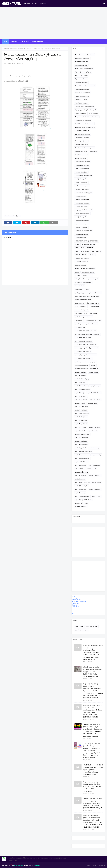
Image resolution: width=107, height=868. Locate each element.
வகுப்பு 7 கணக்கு (80, 469)
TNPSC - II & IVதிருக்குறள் (82, 251)
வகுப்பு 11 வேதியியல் (81, 410)
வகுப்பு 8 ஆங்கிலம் (95, 476)
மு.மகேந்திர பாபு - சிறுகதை (83, 351)
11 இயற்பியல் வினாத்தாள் (82, 93)
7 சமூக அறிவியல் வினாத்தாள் (83, 193)
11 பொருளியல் (93, 113)
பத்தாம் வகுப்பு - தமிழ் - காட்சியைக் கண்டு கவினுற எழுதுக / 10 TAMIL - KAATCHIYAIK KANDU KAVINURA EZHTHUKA (92, 672)
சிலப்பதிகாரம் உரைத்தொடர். (83, 282)
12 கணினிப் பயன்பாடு (81, 155)
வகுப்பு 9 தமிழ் (97, 496)
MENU (74, 614)
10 (75, 55)
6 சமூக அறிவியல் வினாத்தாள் (83, 176)
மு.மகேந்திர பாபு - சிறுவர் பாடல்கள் (85, 355)
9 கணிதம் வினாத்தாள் (81, 227)
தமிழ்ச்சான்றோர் (80, 303)
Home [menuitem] (6, 41)
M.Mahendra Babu (11, 63)
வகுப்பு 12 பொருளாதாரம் (82, 434)
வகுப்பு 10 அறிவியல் (81, 382)
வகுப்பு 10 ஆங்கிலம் (81, 386)
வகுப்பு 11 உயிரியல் (80, 372)
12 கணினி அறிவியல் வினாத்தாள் (84, 148)
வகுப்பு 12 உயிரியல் (81, 427)
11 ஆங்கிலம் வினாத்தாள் (82, 89)
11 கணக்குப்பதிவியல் (81, 100)
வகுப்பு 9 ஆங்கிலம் (95, 489)
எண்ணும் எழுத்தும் (80, 265)
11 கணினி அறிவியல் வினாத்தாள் (84, 107)
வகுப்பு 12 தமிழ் (93, 372)
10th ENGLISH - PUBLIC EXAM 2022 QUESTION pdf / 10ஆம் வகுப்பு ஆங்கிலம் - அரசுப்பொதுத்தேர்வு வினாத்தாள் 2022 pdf (93, 770)
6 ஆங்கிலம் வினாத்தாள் (82, 169)
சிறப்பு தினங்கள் (80, 286)
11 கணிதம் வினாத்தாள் (81, 103)
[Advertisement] (53, 23)
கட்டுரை (77, 276)
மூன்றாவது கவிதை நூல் (82, 365)
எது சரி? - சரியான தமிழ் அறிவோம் (85, 269)
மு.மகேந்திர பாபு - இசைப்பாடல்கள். (85, 331)
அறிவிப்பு (92, 255)
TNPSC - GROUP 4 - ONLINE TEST (84, 248)
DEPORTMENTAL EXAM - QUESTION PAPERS (86, 241)
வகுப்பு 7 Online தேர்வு (81, 462)
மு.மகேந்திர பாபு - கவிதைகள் (83, 341)
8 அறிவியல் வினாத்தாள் (82, 200)
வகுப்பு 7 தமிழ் (92, 469)
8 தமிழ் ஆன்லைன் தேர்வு (82, 213)
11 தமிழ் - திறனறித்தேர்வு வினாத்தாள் (85, 110)
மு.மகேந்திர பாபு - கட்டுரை (83, 338)
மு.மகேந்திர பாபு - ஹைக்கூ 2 (83, 358)
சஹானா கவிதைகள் (93, 279)
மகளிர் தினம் (79, 320)
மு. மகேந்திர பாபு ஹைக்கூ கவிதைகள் (86, 324)
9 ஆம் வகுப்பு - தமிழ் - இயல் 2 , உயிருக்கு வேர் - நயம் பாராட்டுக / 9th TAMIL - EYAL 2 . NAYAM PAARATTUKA (93, 786)
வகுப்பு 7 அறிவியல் (80, 465)
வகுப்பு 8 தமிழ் (97, 483)
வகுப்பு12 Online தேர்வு (81, 503)
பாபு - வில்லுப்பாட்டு (81, 313)
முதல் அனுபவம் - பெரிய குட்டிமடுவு (86, 362)
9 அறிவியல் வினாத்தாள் (82, 220)
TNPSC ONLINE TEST (80, 255)
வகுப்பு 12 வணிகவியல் (82, 438)
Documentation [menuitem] (38, 41)
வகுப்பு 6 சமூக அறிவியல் (82, 455)
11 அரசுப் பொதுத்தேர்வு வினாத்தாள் (85, 86)
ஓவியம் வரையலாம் (88, 272)
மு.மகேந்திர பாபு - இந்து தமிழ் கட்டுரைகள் (87, 334)
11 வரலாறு (78, 117)
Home (27, 4)
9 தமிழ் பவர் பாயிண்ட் (81, 234)
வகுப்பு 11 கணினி (80, 403)
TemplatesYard (19, 865)
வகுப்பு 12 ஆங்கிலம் (81, 420)
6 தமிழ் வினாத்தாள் (80, 179)
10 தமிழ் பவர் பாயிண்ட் (82, 75)
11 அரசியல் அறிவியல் (81, 82)
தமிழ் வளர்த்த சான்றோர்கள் (83, 300)
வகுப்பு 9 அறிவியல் (81, 489)
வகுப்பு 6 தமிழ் (97, 455)
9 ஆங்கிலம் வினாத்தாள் (82, 224)
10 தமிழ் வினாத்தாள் (81, 79)
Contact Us (102, 865)
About (35, 4)
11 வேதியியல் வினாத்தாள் (91, 117)
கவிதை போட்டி (87, 276)
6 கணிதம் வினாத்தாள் (81, 172)
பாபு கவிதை (93, 313)
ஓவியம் (77, 272)
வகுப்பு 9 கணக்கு (80, 493)
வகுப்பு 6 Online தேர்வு (81, 445)
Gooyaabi (37, 865)
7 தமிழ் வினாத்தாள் (80, 196)
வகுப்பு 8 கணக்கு (80, 479)
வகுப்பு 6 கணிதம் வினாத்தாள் (83, 451)
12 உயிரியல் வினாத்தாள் (82, 138)
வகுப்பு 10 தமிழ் (79, 393)
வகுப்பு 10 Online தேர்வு (82, 379)
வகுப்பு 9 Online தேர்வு (81, 486)
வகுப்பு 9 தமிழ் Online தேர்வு (83, 500)
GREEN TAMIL (11, 4)
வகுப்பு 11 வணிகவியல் (81, 407)
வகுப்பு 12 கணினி (80, 431)
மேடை (93, 365)
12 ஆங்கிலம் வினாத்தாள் (82, 131)
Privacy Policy (76, 600)
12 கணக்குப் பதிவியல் (81, 141)
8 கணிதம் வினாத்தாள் (81, 207)
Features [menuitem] (14, 41)
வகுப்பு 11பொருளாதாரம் (82, 414)
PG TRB (77, 244)
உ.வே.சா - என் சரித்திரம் (82, 258)
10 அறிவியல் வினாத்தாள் (15, 49)
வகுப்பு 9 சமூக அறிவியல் (82, 496)
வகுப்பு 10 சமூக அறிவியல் (82, 389)
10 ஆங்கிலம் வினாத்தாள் (82, 58)
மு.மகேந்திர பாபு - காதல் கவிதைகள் (85, 345)
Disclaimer (75, 603)
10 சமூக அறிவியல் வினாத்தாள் (84, 69)
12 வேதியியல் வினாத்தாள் (82, 162)
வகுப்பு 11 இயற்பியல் (81, 400)
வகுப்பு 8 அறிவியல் (81, 476)
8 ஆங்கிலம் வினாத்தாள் (82, 203)
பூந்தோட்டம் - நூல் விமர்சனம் (84, 317)
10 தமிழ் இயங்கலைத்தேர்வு (83, 72)
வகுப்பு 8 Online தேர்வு (81, 472)
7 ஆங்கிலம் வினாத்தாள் (82, 189)
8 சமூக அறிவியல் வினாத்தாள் (83, 210)
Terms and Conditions (79, 602)
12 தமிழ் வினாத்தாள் (81, 158)
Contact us (75, 607)
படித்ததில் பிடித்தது (80, 307)
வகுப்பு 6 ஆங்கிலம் (80, 448)
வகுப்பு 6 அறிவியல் (81, 376)
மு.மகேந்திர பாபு (80, 327)
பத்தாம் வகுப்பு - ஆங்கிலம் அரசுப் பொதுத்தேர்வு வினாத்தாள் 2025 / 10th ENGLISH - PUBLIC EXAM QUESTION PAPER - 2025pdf (92, 803)
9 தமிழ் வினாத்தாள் (80, 238)
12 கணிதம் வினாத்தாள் (81, 144)
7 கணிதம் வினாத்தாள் (81, 182)
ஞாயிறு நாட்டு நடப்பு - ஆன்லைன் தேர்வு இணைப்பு (87, 293)
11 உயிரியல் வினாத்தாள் (82, 96)
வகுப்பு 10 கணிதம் (95, 386)
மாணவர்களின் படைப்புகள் (93, 320)
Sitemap (74, 598)
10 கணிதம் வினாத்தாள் (81, 62)
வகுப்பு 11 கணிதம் (95, 400)
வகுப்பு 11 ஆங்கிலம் (81, 396)
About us (75, 605)
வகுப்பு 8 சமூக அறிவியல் (82, 483)
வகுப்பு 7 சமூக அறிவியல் (82, 458)
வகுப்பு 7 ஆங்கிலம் (95, 465)
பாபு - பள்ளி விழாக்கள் (82, 310)
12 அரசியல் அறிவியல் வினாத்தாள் (85, 127)
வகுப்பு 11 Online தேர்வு (94, 393)
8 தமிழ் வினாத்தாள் (80, 217)
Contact (43, 4)
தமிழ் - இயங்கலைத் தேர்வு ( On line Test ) (87, 296)
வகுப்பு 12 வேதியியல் (81, 417)
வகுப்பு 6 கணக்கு (94, 448)
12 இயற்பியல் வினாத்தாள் (82, 134)
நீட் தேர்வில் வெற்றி (93, 303)
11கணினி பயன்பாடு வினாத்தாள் (84, 124)
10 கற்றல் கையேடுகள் (81, 65)
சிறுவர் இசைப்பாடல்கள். (82, 289)
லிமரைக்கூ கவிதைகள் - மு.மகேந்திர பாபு (87, 369)
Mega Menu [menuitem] (25, 41)
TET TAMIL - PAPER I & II (88, 244)
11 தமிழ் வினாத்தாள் (81, 113)
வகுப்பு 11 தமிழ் (92, 403)
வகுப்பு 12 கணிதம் (94, 427)
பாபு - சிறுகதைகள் (94, 307)
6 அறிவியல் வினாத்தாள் (82, 165)
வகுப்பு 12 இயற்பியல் (81, 424)
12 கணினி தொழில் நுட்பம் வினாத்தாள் (86, 151)
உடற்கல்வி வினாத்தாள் (82, 262)
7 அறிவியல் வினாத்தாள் (82, 186)
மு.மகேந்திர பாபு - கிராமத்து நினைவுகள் (86, 348)
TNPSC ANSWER (96, 251)
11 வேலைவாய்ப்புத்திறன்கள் (83, 120)
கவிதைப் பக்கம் (79, 279)
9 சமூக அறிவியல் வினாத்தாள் (83, 231)
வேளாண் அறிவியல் (81, 507)
